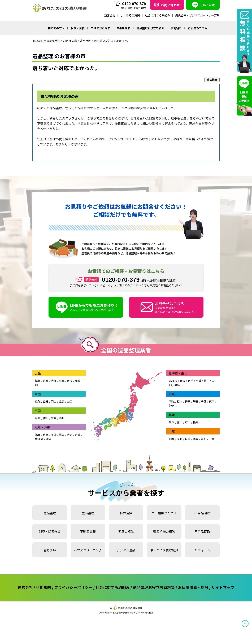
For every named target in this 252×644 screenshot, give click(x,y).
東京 (212, 401)
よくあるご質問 (130, 15)
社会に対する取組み (158, 15)
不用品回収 (202, 513)
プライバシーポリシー (73, 587)
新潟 (172, 422)
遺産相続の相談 (164, 531)
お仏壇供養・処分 (193, 587)
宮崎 (78, 435)
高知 (62, 418)
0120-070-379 (130, 4)
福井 (196, 422)
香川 (46, 418)
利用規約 (44, 587)
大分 (70, 435)
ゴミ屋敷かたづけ (164, 513)
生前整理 (88, 513)
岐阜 (188, 439)
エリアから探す (101, 28)
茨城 (172, 401)
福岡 (38, 435)
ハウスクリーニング (88, 550)
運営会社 (110, 15)
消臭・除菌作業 (50, 531)
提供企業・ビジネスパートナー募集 (197, 15)
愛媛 (54, 418)
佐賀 (46, 435)
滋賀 (38, 381)
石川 (188, 422)
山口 (70, 401)
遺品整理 (50, 513)
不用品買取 (202, 531)
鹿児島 (39, 439)
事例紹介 (176, 28)
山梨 (172, 439)
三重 (212, 439)
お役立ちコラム (198, 28)
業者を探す (123, 28)
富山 (180, 422)
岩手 (190, 381)
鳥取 (38, 401)
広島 (62, 401)
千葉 (204, 401)
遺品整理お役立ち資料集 (154, 587)
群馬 (188, 401)
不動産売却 (88, 531)
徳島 (38, 418)
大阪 (54, 381)
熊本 (62, 435)
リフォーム (202, 550)
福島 (177, 385)
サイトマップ (223, 587)
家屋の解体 (126, 531)
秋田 (206, 381)
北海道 (173, 381)
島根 (46, 401)
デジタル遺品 (126, 550)
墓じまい (50, 550)
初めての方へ (56, 28)
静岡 (196, 439)
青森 (183, 381)
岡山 (54, 401)
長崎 (54, 435)
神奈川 (173, 406)
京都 (46, 381)
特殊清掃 (126, 513)
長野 (180, 439)
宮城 (198, 381)
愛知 (204, 439)
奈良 (70, 381)
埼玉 (196, 401)
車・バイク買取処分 (164, 550)
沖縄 (49, 439)
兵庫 (62, 381)
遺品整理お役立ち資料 (150, 28)
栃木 (180, 401)
